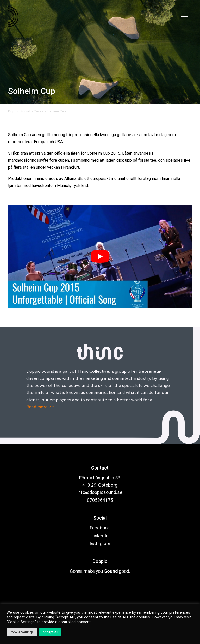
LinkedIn (100, 536)
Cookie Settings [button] (22, 632)
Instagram (100, 544)
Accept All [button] (50, 632)
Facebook (100, 528)
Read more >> (40, 407)
